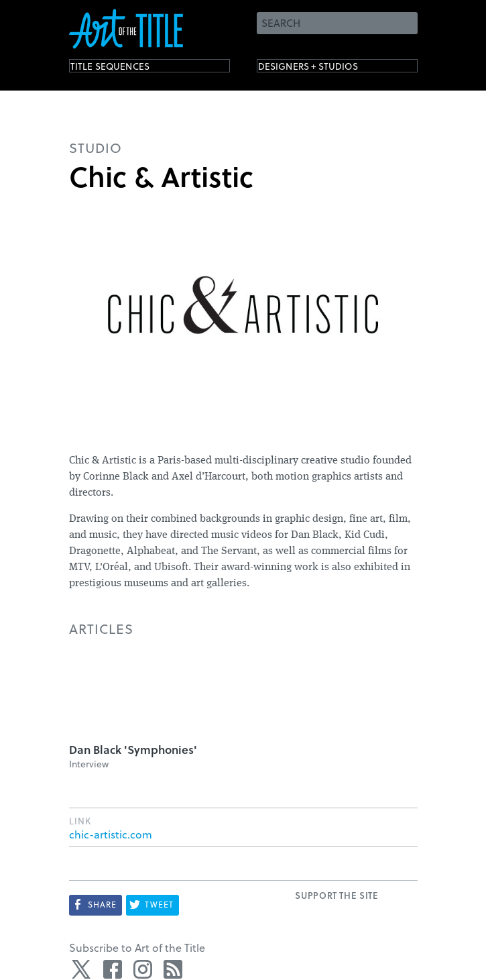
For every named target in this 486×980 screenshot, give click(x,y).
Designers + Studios (328, 69)
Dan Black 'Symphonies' (133, 750)
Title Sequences (125, 69)
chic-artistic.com (111, 834)
